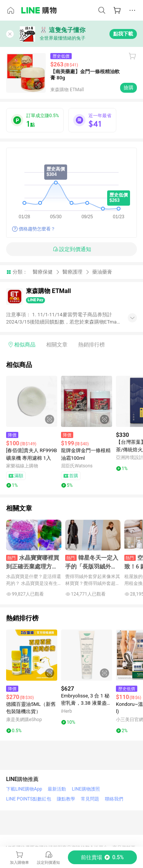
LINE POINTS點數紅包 (29, 799)
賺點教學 (66, 799)
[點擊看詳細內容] (32, 401)
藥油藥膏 (102, 272)
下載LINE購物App (24, 789)
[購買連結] (102, 857)
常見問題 (90, 799)
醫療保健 (43, 272)
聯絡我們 (114, 799)
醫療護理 (72, 272)
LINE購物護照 (86, 789)
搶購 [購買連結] (129, 88)
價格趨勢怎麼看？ (37, 229)
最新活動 (57, 789)
